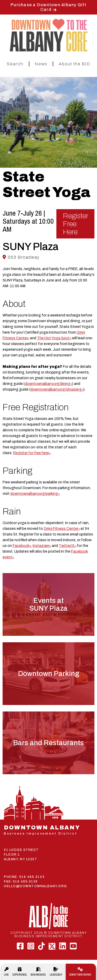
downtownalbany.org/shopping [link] (56, 389)
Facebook (21, 546)
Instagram (41, 546)
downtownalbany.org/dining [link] (48, 384)
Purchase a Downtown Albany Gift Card (48, 7)
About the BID (74, 64)
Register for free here (31, 453)
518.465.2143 (32, 877)
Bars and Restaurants (48, 743)
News (41, 64)
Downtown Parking (49, 674)
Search (15, 64)
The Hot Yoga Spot (53, 338)
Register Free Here (76, 224)
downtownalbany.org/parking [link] (34, 494)
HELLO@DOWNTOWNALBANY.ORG (35, 886)
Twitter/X (67, 546)
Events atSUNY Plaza (48, 604)
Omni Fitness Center (61, 529)
